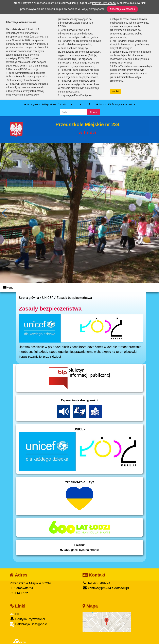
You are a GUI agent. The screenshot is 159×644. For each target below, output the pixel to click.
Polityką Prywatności (104, 3)
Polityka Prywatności (27, 619)
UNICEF (48, 298)
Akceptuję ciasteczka (122, 9)
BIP (15, 614)
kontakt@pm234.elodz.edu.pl (106, 588)
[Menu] (79, 288)
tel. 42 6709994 (96, 583)
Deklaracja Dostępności (29, 624)
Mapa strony (49, 104)
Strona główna (32, 104)
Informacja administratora (122, 104)
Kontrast (101, 104)
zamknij (116, 91)
